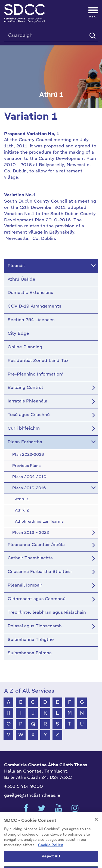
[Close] (96, 826)
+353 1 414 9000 (24, 787)
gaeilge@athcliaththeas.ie (32, 796)
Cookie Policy (50, 852)
